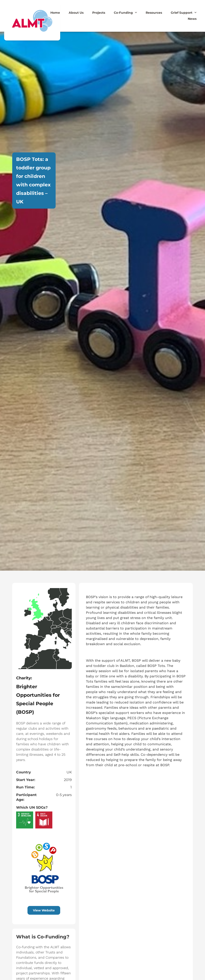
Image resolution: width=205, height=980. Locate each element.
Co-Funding (125, 13)
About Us (76, 13)
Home (55, 13)
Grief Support (184, 13)
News (192, 19)
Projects (99, 13)
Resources (154, 13)
